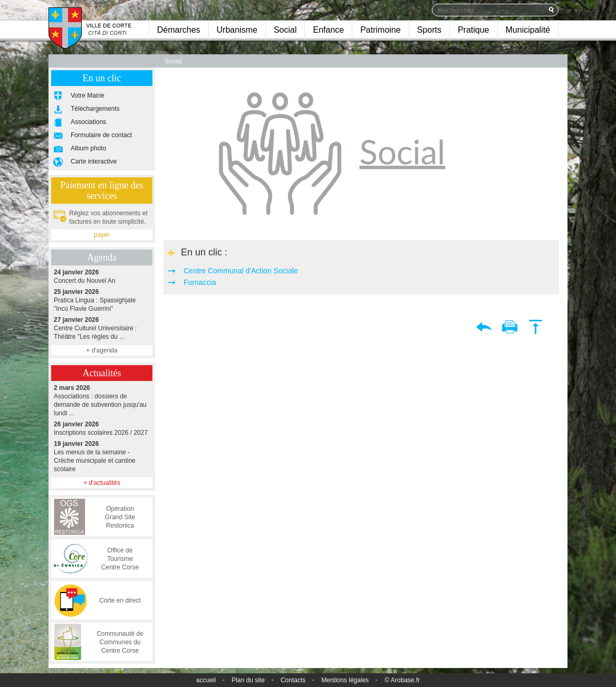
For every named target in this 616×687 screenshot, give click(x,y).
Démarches (179, 30)
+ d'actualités (102, 483)
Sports (429, 30)
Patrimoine (380, 30)
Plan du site (248, 680)
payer (102, 235)
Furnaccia (200, 282)
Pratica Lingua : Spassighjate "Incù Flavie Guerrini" (102, 300)
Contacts (293, 680)
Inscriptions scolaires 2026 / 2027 (102, 428)
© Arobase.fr (402, 680)
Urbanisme (237, 30)
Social (285, 30)
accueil (206, 680)
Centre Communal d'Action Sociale (241, 271)
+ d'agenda (102, 350)
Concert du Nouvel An (102, 276)
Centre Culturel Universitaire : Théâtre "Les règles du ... (102, 328)
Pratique (474, 30)
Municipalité (528, 30)
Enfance (328, 30)
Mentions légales (345, 680)
